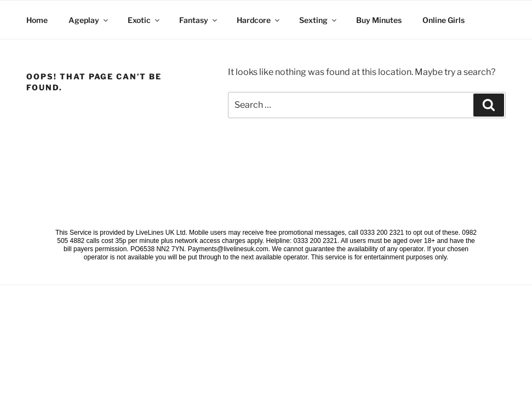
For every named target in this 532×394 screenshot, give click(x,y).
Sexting (319, 20)
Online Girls (444, 20)
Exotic (144, 20)
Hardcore (259, 20)
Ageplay (89, 20)
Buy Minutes (379, 20)
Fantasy (199, 20)
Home (37, 20)
